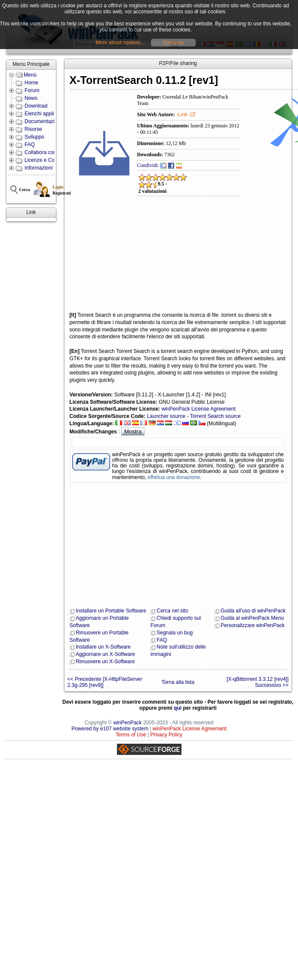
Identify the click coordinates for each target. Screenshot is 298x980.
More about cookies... (120, 43)
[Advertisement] (123, 260)
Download (36, 106)
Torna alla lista (178, 682)
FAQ (30, 145)
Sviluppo (34, 137)
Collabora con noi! (45, 152)
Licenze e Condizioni (48, 160)
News (31, 98)
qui (178, 708)
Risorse (33, 129)
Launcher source (166, 416)
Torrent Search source (215, 416)
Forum (32, 90)
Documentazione (44, 121)
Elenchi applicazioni (47, 114)
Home (31, 83)
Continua (173, 43)
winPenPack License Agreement (199, 409)
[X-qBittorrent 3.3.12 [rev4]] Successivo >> (258, 682)
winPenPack (128, 723)
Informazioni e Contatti (50, 168)
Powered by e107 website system (110, 729)
